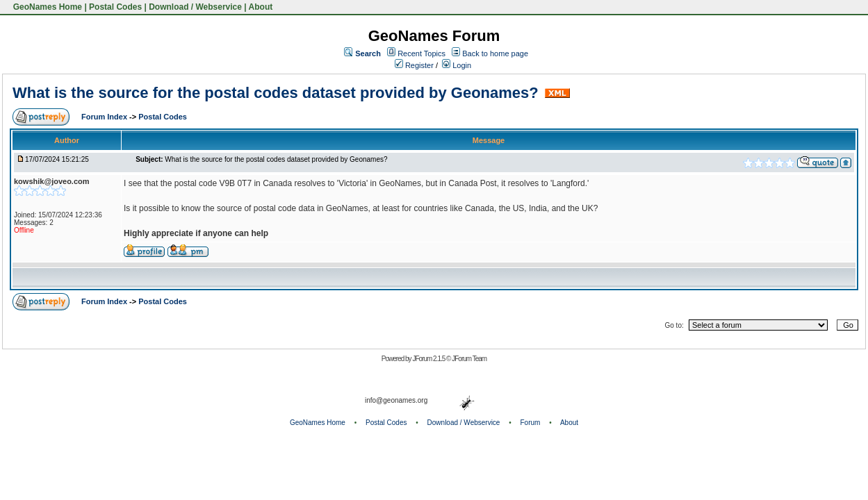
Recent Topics (421, 53)
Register (414, 65)
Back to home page (495, 53)
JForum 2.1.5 (429, 359)
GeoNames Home (46, 7)
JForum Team (469, 359)
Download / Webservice (195, 7)
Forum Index (105, 117)
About (261, 7)
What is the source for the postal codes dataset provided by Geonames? (276, 93)
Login (457, 65)
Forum (531, 423)
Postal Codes (115, 7)
